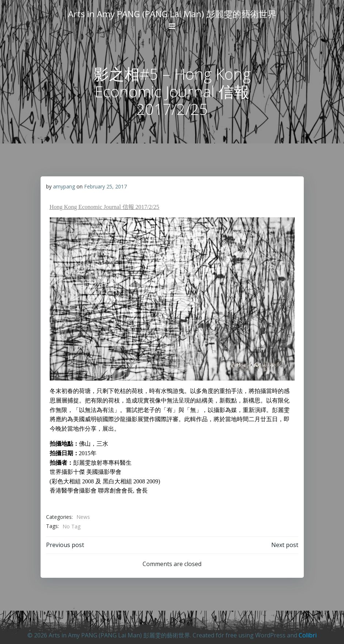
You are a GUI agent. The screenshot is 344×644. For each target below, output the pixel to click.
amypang (64, 186)
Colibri (308, 635)
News (83, 517)
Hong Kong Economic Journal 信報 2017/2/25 (105, 207)
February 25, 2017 (105, 186)
